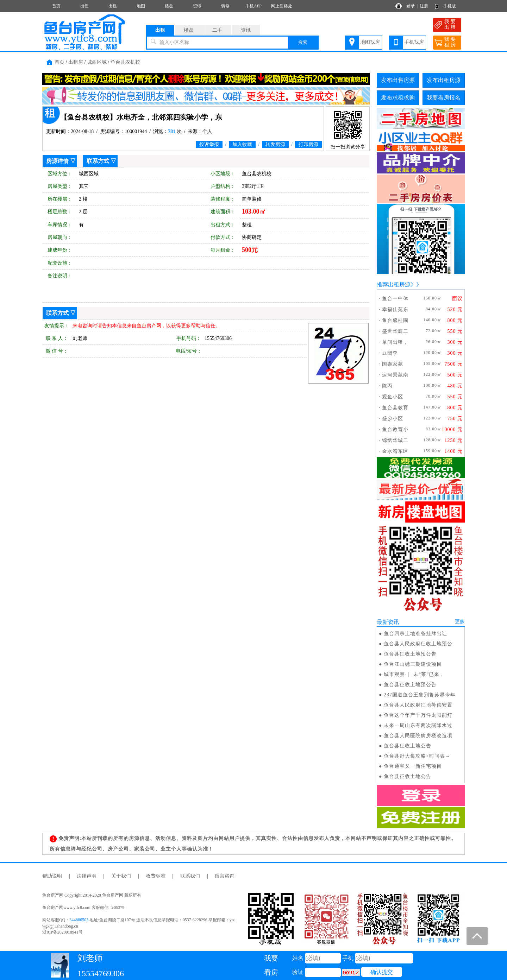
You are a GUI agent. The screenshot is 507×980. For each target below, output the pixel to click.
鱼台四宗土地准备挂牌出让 (415, 634)
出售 (84, 6)
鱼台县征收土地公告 (408, 746)
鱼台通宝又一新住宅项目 (413, 766)
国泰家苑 (393, 364)
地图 (141, 6)
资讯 (197, 6)
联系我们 (190, 876)
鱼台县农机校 (125, 62)
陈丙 (387, 386)
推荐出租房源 (394, 284)
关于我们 (121, 876)
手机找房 (414, 42)
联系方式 (98, 161)
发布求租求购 (398, 98)
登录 (411, 6)
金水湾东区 (395, 451)
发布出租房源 (444, 80)
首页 (56, 6)
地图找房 (370, 42)
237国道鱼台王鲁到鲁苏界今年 (420, 695)
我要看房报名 (444, 98)
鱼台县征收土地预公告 (410, 654)
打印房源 (308, 144)
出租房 (76, 62)
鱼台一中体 (395, 299)
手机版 (450, 6)
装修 (225, 6)
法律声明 (87, 876)
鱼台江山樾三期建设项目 (413, 664)
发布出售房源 (398, 80)
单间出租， (395, 342)
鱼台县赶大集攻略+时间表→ (417, 756)
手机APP (254, 6)
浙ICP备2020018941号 (62, 932)
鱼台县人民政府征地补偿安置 (418, 705)
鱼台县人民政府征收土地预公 (418, 644)
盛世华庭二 (395, 331)
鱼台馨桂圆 (395, 320)
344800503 (79, 920)
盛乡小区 (393, 419)
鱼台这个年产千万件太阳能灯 (418, 715)
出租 (113, 6)
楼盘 (169, 6)
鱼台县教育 (395, 408)
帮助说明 (52, 876)
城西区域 (97, 62)
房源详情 (57, 161)
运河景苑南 (395, 375)
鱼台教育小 (395, 429)
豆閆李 (390, 353)
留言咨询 (225, 876)
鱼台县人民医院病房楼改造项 (418, 736)
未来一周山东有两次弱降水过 (418, 725)
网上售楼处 (282, 6)
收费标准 (156, 876)
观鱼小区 (393, 397)
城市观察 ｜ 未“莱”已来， (414, 674)
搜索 (303, 42)
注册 (424, 6)
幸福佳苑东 (395, 309)
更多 (460, 622)
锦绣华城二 (395, 440)
